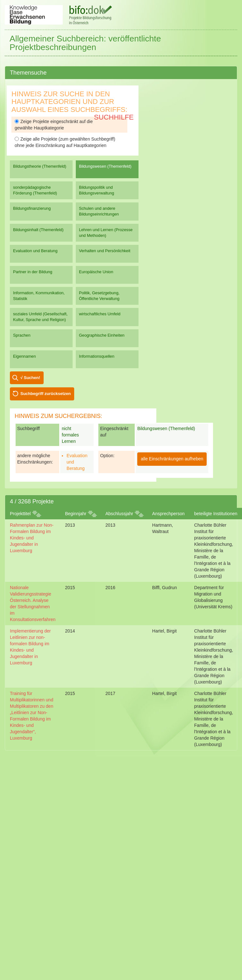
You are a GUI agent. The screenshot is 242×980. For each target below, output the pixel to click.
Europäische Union (96, 272)
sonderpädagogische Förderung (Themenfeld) (35, 190)
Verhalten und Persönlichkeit (105, 251)
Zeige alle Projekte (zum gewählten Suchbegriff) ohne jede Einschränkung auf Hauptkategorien (65, 142)
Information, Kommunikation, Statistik (39, 296)
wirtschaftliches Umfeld (100, 314)
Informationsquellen (97, 356)
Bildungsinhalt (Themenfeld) (38, 230)
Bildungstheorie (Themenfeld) (40, 166)
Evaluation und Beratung (35, 251)
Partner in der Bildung (33, 272)
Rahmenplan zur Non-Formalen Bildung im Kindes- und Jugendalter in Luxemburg (32, 538)
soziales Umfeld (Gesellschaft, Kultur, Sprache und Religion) (40, 317)
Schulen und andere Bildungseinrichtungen (99, 211)
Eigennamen (25, 356)
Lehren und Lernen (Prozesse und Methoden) (106, 233)
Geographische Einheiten (102, 335)
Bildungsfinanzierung (32, 208)
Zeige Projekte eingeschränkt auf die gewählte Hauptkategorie (54, 125)
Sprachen (22, 335)
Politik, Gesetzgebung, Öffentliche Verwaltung (99, 296)
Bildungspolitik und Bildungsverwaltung (96, 190)
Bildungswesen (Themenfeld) (105, 166)
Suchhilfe (114, 117)
